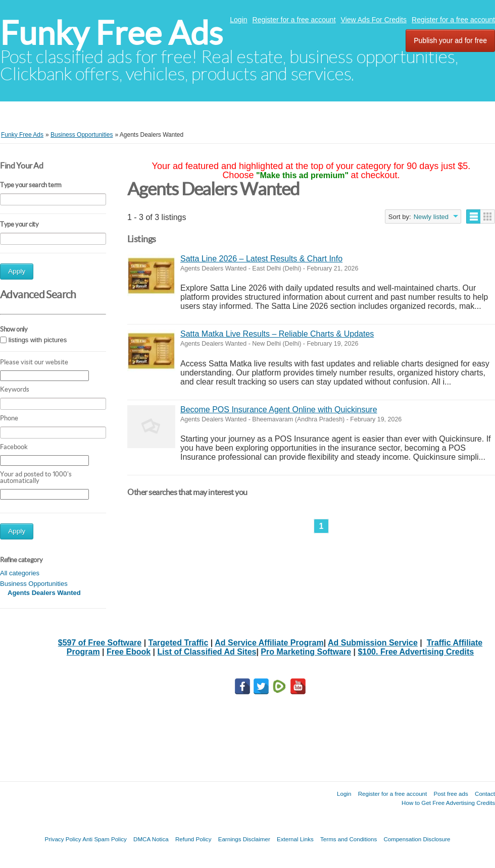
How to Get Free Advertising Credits (448, 803)
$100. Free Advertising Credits (416, 652)
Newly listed (431, 217)
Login (238, 20)
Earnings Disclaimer (244, 839)
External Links (295, 839)
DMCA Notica (151, 839)
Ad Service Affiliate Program (269, 643)
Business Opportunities (34, 584)
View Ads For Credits (374, 20)
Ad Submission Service (373, 643)
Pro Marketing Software (306, 652)
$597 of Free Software (100, 643)
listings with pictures (38, 340)
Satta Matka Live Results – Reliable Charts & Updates (277, 334)
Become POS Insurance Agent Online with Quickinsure (279, 410)
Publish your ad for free (450, 40)
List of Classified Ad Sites (207, 652)
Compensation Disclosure (417, 839)
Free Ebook (129, 652)
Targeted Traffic (179, 643)
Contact (485, 794)
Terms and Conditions (349, 839)
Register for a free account (294, 20)
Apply (17, 271)
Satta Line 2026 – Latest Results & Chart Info (261, 259)
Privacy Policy (63, 839)
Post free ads (451, 794)
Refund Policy (193, 839)
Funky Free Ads (111, 33)
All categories (20, 573)
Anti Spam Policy (105, 839)
